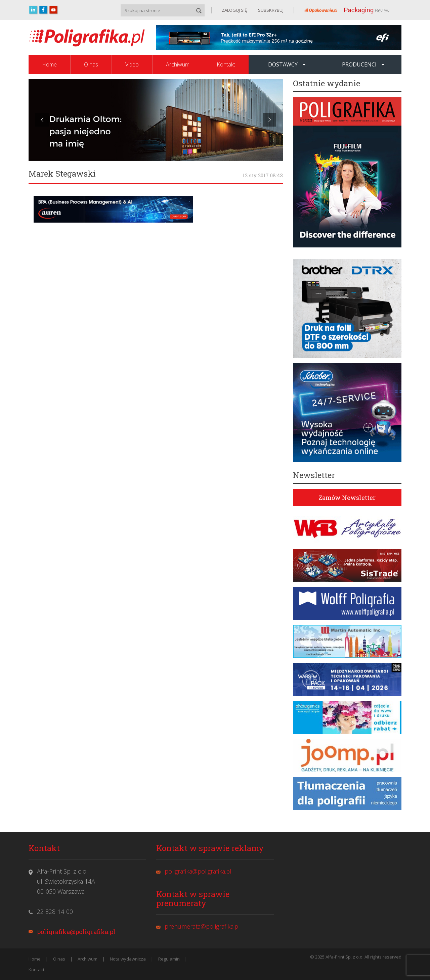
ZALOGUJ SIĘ (234, 10)
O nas (91, 64)
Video (132, 64)
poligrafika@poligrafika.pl (76, 932)
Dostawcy (287, 64)
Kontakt (226, 64)
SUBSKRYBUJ (270, 10)
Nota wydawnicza (128, 959)
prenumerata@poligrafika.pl (202, 926)
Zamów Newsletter (347, 498)
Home (49, 64)
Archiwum (178, 64)
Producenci (363, 64)
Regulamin (169, 959)
